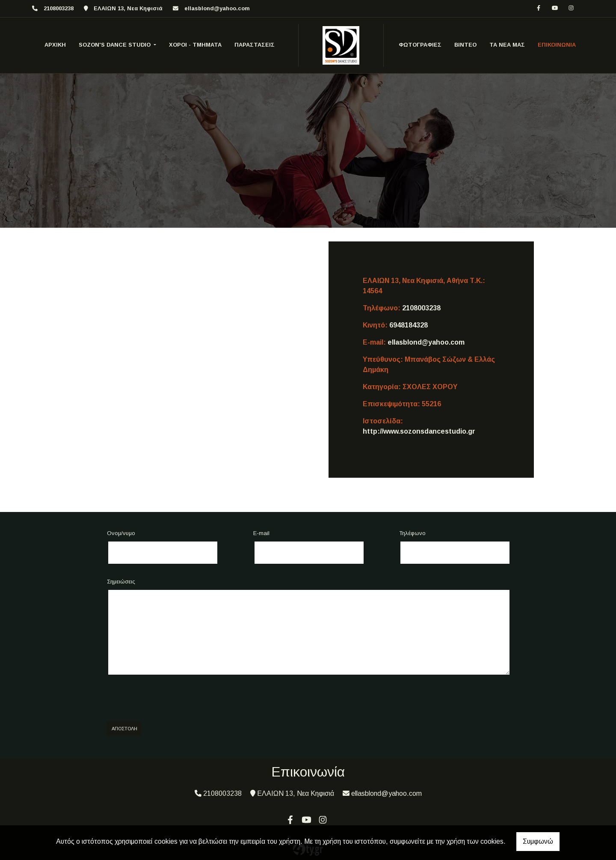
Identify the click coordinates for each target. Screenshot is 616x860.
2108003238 (421, 308)
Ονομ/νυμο (121, 533)
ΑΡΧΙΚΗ (55, 45)
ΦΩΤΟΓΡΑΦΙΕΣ (420, 45)
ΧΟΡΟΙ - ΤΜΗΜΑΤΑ (195, 45)
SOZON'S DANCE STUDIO (115, 45)
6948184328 (409, 325)
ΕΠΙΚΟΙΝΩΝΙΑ (557, 45)
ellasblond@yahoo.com (217, 8)
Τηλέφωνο (412, 533)
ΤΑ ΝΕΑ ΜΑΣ (507, 45)
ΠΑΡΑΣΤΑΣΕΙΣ (255, 45)
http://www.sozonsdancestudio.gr (419, 431)
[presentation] (172, 699)
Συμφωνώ (538, 841)
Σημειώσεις (121, 582)
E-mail (261, 533)
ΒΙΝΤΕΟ (465, 45)
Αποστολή (124, 729)
